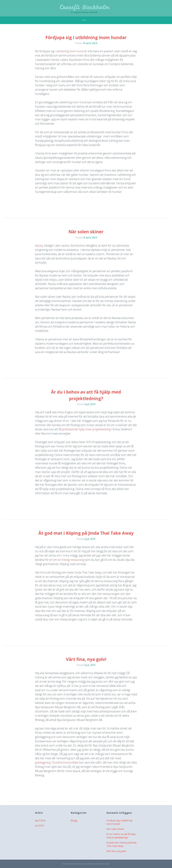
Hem (84, 20)
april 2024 (40, 820)
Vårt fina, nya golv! (86, 659)
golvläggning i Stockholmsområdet (57, 762)
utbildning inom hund (70, 51)
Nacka (39, 246)
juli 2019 (39, 826)
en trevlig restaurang (71, 560)
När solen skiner (86, 232)
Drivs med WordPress (72, 864)
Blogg (74, 820)
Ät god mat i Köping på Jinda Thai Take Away (86, 533)
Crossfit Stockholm (84, 7)
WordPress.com (102, 864)
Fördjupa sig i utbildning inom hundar (86, 37)
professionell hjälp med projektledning (86, 429)
